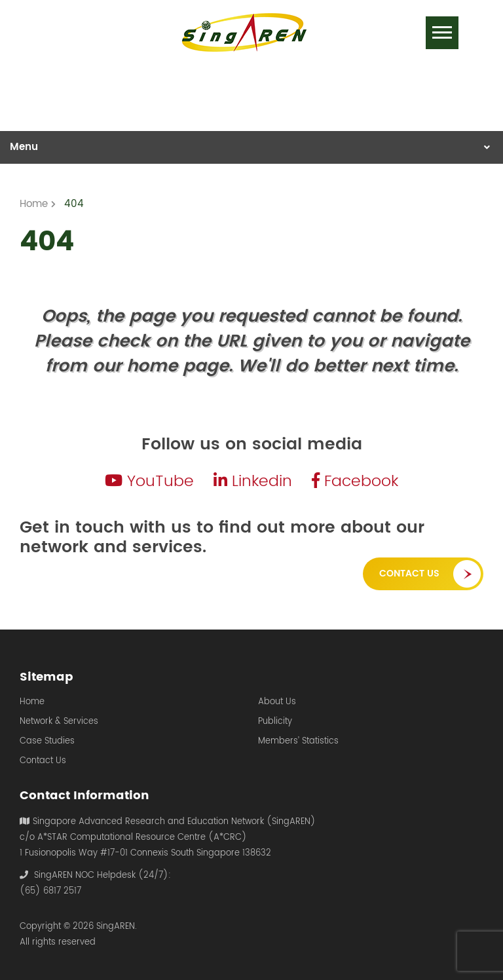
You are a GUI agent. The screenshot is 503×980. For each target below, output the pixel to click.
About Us (277, 702)
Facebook (355, 481)
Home (32, 702)
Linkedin (253, 481)
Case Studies (47, 742)
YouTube (149, 481)
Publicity (275, 722)
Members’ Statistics (298, 742)
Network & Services (59, 722)
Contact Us (409, 574)
